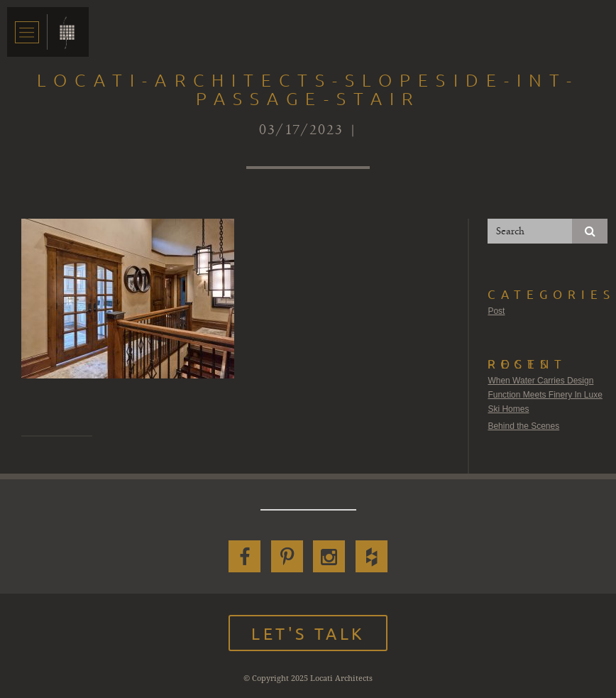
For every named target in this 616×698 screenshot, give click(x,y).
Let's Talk (308, 633)
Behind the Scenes (523, 426)
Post (496, 311)
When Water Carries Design (540, 381)
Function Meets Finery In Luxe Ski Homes (545, 402)
